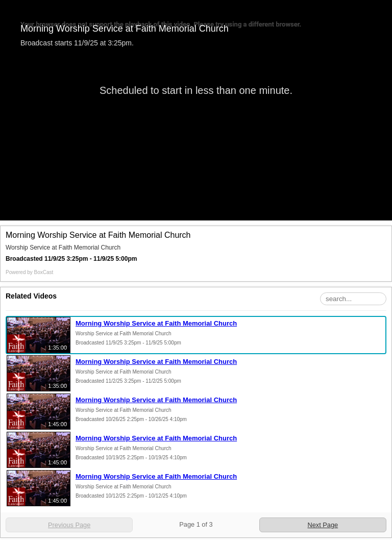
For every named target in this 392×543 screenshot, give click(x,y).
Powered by (29, 272)
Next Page (323, 525)
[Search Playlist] (353, 299)
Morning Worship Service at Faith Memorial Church (156, 323)
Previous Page (69, 525)
